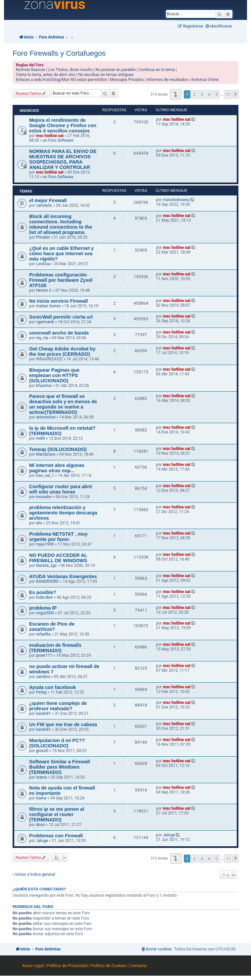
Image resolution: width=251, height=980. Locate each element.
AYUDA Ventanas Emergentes (63, 576)
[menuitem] (219, 26)
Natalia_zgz (46, 565)
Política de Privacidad (67, 966)
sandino (43, 677)
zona (55, 4)
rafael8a (43, 634)
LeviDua (43, 264)
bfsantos (44, 386)
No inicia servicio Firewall (58, 301)
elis (39, 523)
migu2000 (45, 613)
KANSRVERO (48, 581)
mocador (44, 497)
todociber (45, 597)
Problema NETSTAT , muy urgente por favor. (58, 537)
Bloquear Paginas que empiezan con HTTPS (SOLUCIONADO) (54, 375)
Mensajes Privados (127, 80)
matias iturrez (48, 306)
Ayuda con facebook (52, 687)
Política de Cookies (109, 966)
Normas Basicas (31, 70)
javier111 (44, 655)
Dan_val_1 (45, 476)
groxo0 (42, 751)
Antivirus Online (205, 80)
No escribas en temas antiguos (106, 75)
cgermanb (45, 322)
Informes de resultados (167, 80)
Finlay (41, 692)
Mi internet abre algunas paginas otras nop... (57, 468)
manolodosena (176, 200)
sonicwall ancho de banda (59, 333)
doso (41, 825)
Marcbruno (46, 454)
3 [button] (202, 94)
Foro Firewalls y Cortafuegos (59, 53)
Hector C (44, 290)
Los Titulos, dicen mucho (70, 70)
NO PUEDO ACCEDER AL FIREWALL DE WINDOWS (58, 558)
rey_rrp (42, 338)
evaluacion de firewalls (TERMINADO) (55, 648)
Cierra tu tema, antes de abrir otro (46, 75)
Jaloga (42, 841)
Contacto (138, 966)
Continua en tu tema (157, 70)
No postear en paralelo (116, 70)
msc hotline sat (50, 136)
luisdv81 (44, 714)
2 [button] (195, 94)
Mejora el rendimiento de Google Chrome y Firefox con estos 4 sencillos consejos (63, 125)
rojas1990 (45, 544)
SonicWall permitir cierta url (61, 317)
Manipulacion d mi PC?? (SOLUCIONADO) (57, 743)
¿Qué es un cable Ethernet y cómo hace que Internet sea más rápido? (61, 254)
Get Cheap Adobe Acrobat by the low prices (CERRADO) (62, 351)
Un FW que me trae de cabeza (63, 724)
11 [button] (228, 94)
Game (41, 798)
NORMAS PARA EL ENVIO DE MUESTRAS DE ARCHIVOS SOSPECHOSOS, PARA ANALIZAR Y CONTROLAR (63, 159)
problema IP (43, 608)
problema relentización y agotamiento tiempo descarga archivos (63, 513)
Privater (43, 237)
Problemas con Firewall (56, 836)
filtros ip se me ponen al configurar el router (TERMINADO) (57, 814)
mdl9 (41, 438)
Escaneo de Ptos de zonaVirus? (52, 627)
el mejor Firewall (48, 200)
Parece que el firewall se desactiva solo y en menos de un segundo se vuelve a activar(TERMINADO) (63, 404)
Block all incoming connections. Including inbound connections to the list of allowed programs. (61, 224)
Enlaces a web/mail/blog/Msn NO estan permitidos (61, 80)
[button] (176, 94)
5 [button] (216, 94)
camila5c (44, 205)
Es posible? (43, 592)
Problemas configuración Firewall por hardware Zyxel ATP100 (61, 280)
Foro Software (61, 140)
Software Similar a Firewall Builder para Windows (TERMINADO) (60, 767)
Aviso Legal (33, 966)
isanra (42, 777)
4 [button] (209, 94)
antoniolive (46, 417)
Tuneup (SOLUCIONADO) (58, 449)
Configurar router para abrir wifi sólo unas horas (61, 489)
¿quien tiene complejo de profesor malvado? (58, 706)
